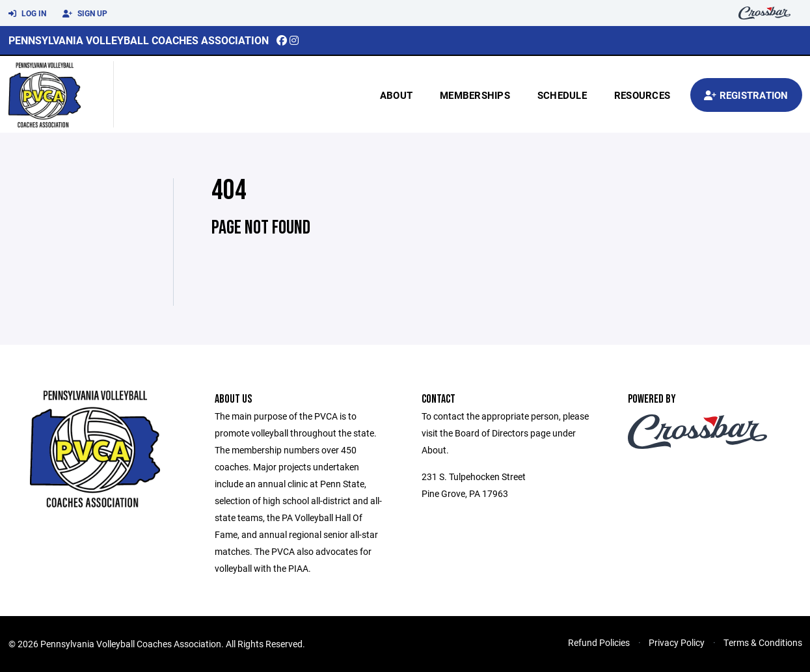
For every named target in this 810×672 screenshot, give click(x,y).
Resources (642, 95)
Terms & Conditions (763, 642)
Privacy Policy (677, 642)
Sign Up (85, 14)
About (396, 95)
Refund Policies (599, 642)
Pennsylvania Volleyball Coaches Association (139, 40)
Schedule (562, 95)
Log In (27, 14)
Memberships (475, 95)
